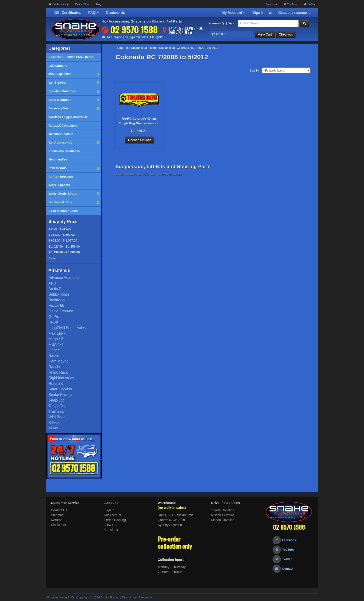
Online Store (82, 4)
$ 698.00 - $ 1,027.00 (63, 240)
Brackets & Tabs (74, 202)
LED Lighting (58, 66)
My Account (234, 13)
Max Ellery (57, 333)
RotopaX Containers (63, 126)
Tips (231, 23)
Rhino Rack (58, 372)
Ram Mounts (74, 168)
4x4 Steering (74, 83)
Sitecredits (146, 597)
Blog (99, 4)
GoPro (54, 317)
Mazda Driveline (223, 520)
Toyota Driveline (223, 510)
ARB (52, 283)
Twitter (309, 4)
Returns (57, 520)
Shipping (57, 515)
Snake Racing (59, 4)
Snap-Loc (57, 400)
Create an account (294, 13)
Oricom (55, 350)
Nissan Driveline (223, 515)
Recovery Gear (74, 108)
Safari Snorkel (60, 389)
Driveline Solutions (74, 91)
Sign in (258, 13)
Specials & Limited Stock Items (71, 57)
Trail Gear (57, 411)
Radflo (54, 356)
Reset (52, 258)
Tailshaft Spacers (61, 134)
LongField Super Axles (67, 328)
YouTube (291, 4)
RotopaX (56, 384)
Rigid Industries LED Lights (145, 37)
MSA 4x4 (56, 345)
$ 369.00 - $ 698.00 (62, 235)
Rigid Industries (61, 378)
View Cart (265, 34)
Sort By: (255, 71)
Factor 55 (56, 305)
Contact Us (116, 13)
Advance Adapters (64, 278)
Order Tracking (115, 520)
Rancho (55, 367)
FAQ (94, 13)
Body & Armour (74, 100)
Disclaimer (59, 525)
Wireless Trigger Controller (68, 117)
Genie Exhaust (61, 311)
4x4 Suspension (74, 74)
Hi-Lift (53, 322)
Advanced (217, 23)
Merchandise (58, 159)
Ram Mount (58, 361)
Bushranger (58, 300)
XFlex (53, 428)
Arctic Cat (57, 289)
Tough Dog (57, 406)
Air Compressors (61, 177)
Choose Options (140, 140)
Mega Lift (56, 339)
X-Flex (54, 423)
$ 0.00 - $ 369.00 (60, 229)
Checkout (286, 34)
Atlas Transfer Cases (63, 211)
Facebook (270, 4)
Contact (283, 569)
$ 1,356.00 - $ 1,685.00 (64, 252)
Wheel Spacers (59, 185)
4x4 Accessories (74, 143)
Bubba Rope (59, 294)
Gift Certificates (68, 13)
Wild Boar (57, 417)
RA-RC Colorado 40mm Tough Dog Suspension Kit (139, 121)
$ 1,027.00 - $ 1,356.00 (64, 247)
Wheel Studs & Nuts (74, 194)
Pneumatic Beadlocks (64, 151)
